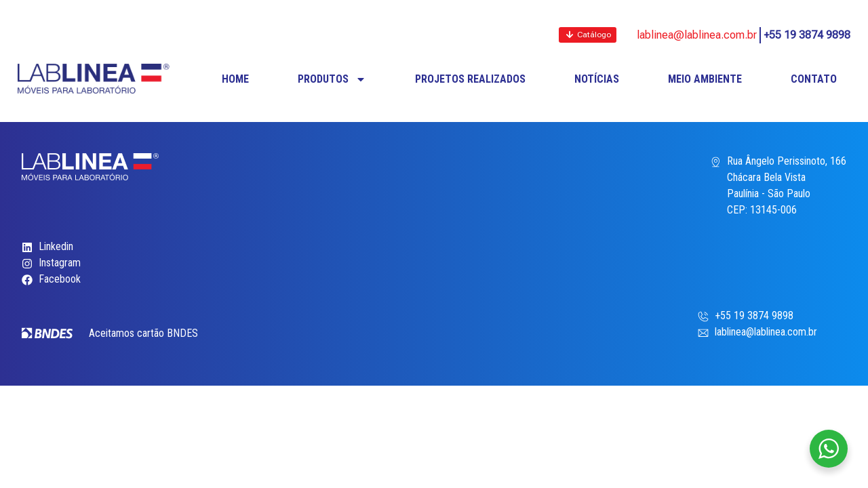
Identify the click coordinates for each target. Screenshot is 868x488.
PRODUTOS (332, 79)
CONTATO (814, 79)
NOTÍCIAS (597, 79)
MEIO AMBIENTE (705, 79)
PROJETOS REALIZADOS (470, 79)
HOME (235, 79)
